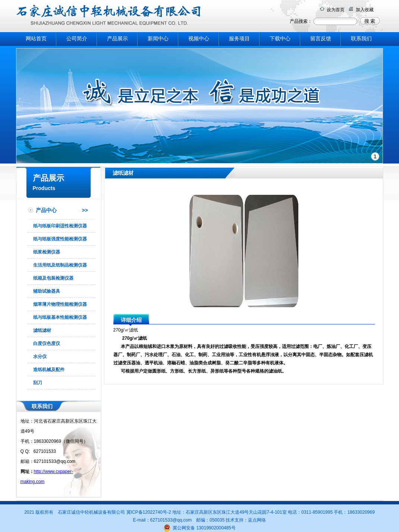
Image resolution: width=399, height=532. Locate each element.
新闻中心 (158, 39)
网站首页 (36, 39)
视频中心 (199, 39)
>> (85, 210)
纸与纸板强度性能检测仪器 (60, 239)
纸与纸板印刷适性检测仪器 (60, 226)
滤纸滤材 (42, 330)
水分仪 (40, 357)
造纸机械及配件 (49, 370)
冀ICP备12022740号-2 (149, 512)
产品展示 (117, 39)
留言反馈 (321, 39)
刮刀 (38, 383)
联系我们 (361, 39)
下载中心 (280, 39)
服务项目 (239, 39)
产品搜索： (301, 21)
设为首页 (336, 10)
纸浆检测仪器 (47, 252)
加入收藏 (365, 10)
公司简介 (77, 39)
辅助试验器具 (47, 291)
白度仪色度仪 (47, 343)
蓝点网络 (257, 520)
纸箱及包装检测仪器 (53, 278)
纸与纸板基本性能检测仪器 (60, 317)
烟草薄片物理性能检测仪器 (60, 304)
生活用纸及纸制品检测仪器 (60, 265)
